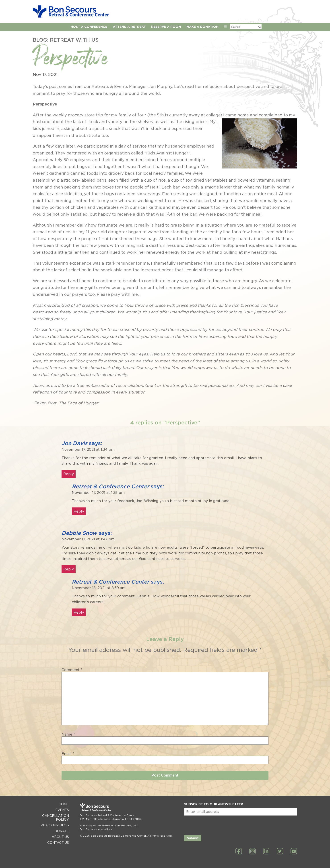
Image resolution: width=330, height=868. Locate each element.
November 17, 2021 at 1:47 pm (88, 539)
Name (68, 734)
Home (64, 804)
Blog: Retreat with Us (66, 40)
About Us (60, 837)
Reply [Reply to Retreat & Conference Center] (79, 511)
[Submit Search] (260, 27)
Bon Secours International (97, 829)
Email (68, 754)
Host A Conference (89, 27)
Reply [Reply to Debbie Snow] (69, 569)
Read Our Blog (55, 825)
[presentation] (218, 824)
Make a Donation (202, 27)
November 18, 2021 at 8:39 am (99, 588)
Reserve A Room (166, 27)
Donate (62, 831)
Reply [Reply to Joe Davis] (69, 474)
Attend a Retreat (129, 27)
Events (62, 810)
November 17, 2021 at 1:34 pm (88, 449)
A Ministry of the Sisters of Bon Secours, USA (109, 825)
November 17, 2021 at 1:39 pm (98, 493)
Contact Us (58, 843)
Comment (72, 670)
